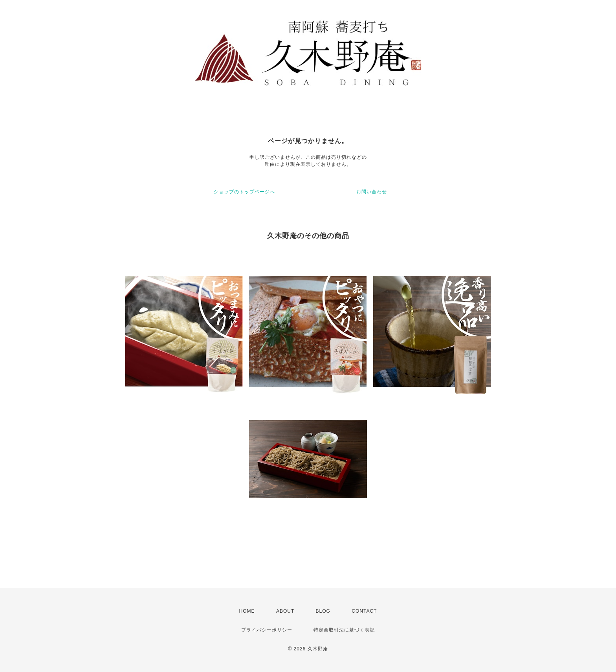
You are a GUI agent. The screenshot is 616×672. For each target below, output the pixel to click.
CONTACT (364, 611)
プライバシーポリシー (267, 630)
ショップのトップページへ (244, 192)
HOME (247, 611)
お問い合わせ (372, 192)
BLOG (323, 611)
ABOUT (285, 611)
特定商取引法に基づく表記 (344, 630)
